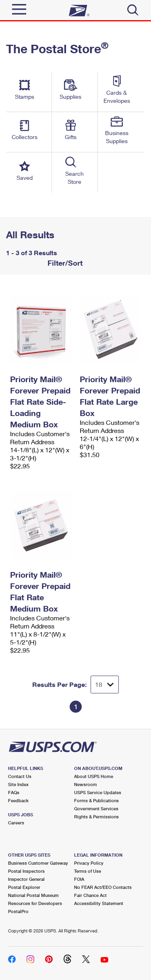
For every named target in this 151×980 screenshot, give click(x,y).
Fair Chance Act (90, 895)
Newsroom (86, 784)
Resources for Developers (35, 903)
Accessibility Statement (99, 903)
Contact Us (20, 776)
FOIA (79, 879)
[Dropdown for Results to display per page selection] (105, 685)
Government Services (96, 808)
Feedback (18, 800)
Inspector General (26, 879)
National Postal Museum (33, 895)
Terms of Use (88, 871)
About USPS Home (94, 776)
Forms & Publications (96, 800)
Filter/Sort (64, 263)
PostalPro (18, 911)
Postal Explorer (24, 887)
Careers (16, 823)
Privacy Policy (89, 863)
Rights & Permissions (96, 817)
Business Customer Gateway (38, 863)
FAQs (14, 792)
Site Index (18, 784)
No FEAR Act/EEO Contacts (103, 887)
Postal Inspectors (26, 871)
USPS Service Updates (98, 792)
